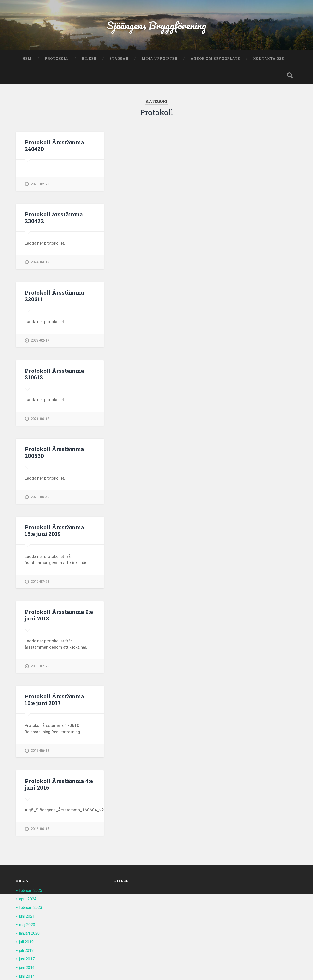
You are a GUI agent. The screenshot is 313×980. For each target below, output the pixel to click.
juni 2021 (28, 918)
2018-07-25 (40, 668)
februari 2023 (32, 910)
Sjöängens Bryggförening (156, 26)
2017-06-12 (40, 753)
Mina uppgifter (159, 60)
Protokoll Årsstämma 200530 (54, 454)
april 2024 (28, 901)
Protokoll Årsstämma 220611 (54, 297)
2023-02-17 (40, 342)
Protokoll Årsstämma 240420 (54, 147)
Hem (27, 60)
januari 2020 (31, 935)
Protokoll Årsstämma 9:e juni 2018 (58, 617)
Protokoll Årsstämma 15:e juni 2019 (60, 533)
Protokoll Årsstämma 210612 (54, 376)
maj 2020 (28, 927)
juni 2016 (28, 968)
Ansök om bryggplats (215, 60)
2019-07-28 (40, 584)
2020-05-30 (40, 499)
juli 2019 (27, 943)
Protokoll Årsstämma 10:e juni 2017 (60, 702)
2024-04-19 (40, 264)
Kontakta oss (269, 60)
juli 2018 (27, 952)
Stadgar (119, 60)
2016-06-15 (40, 832)
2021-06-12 (40, 421)
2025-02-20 (40, 185)
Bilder (89, 60)
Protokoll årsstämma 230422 (53, 219)
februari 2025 (32, 893)
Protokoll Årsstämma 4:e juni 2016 (58, 787)
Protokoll (57, 60)
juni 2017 (28, 960)
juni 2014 (28, 977)
